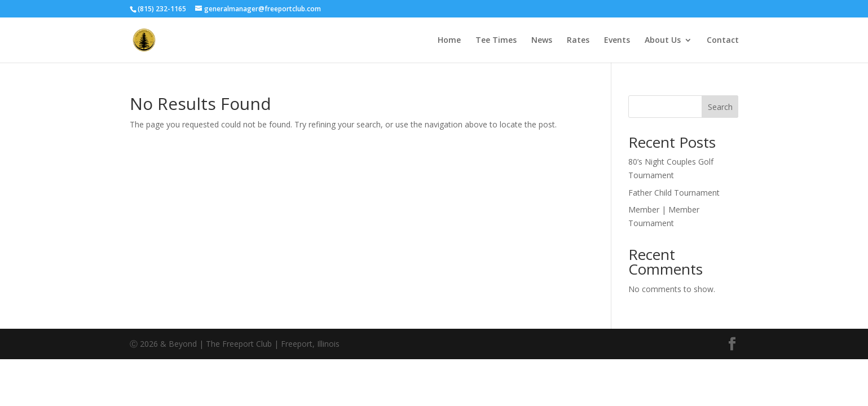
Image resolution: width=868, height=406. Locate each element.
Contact (723, 41)
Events (617, 41)
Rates (578, 41)
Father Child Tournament (674, 193)
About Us (663, 41)
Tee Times (496, 41)
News (542, 41)
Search (720, 107)
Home (449, 41)
